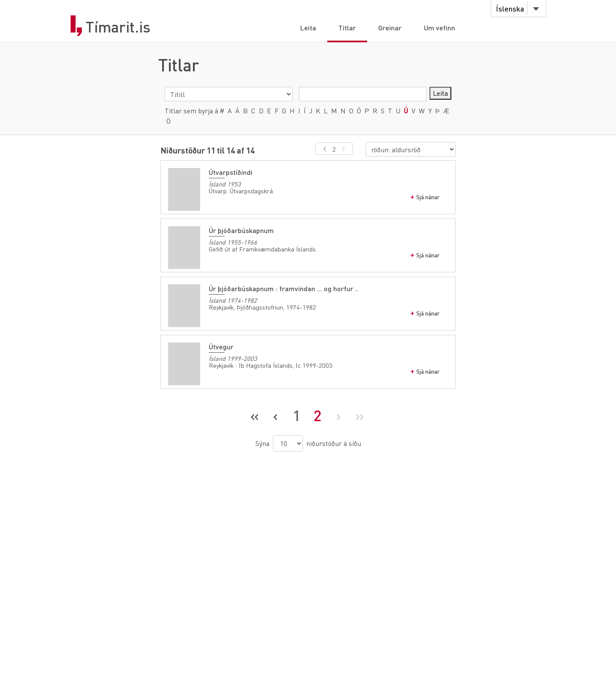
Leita (308, 28)
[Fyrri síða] (276, 416)
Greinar (390, 28)
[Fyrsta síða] (255, 416)
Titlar (347, 28)
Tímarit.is (118, 27)
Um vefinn (440, 28)
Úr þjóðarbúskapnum (241, 230)
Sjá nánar (428, 197)
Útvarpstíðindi (231, 172)
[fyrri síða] (323, 149)
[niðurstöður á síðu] (288, 443)
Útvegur (221, 347)
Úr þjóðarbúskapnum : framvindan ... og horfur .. (284, 288)
